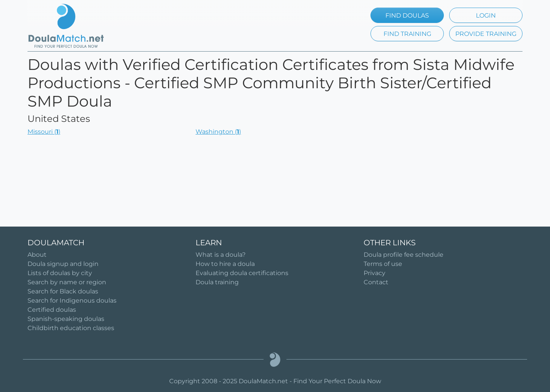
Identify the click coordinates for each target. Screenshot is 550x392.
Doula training (217, 282)
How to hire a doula (225, 264)
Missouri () (44, 132)
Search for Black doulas (63, 291)
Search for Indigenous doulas (72, 300)
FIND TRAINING (407, 34)
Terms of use (383, 264)
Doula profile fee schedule (404, 255)
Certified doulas (52, 310)
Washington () (218, 132)
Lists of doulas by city (60, 273)
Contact (376, 282)
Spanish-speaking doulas (66, 319)
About (37, 255)
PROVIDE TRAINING (486, 34)
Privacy (374, 273)
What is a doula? (221, 255)
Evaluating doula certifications (242, 273)
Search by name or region (67, 282)
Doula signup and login (63, 264)
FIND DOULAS (407, 15)
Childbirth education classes (71, 328)
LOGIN (486, 15)
